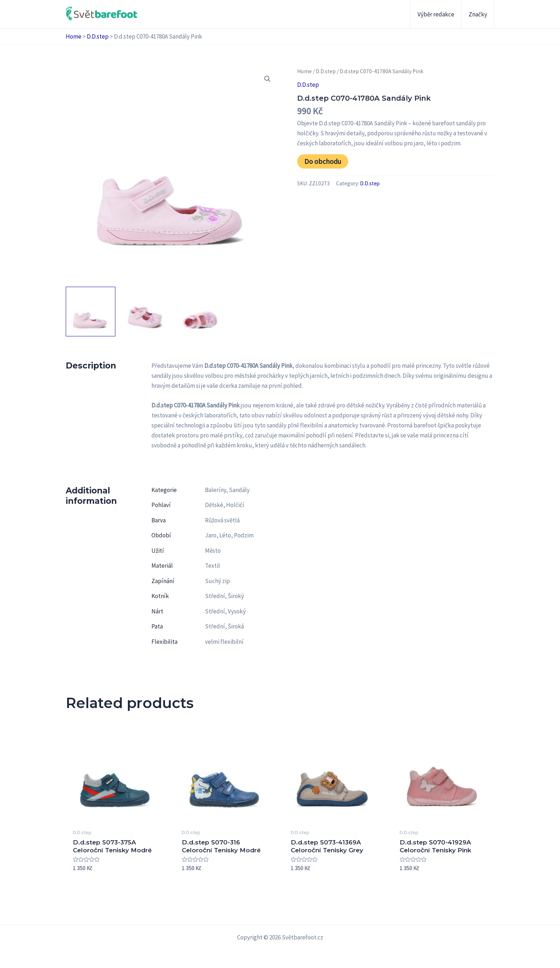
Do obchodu (323, 161)
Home (74, 36)
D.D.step (98, 36)
